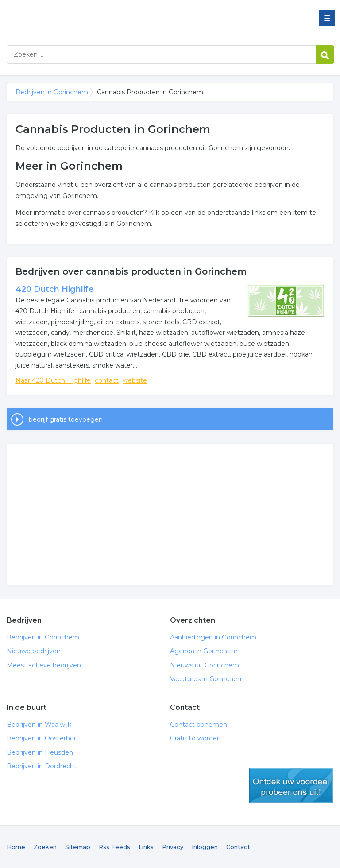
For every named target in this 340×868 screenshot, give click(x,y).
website (135, 380)
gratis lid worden (291, 786)
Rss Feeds (114, 847)
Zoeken (45, 847)
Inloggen (205, 847)
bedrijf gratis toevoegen (66, 419)
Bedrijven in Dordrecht (42, 766)
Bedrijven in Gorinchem (117, 19)
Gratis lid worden (195, 738)
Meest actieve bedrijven (44, 665)
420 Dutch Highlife (55, 289)
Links (146, 847)
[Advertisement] (170, 515)
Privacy (173, 847)
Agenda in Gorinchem (204, 651)
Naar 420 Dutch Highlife (53, 380)
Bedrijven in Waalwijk (39, 725)
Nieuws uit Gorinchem (205, 665)
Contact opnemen (199, 725)
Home (16, 847)
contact (107, 380)
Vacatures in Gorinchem (207, 679)
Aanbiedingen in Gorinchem (213, 637)
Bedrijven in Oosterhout (44, 738)
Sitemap (78, 847)
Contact (238, 847)
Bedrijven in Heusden (40, 752)
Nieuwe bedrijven (34, 651)
